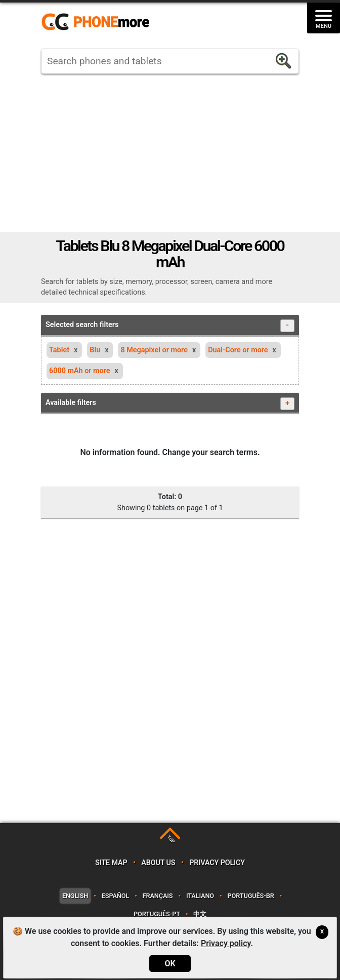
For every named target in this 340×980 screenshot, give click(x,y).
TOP (171, 840)
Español (115, 896)
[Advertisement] (170, 153)
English (75, 896)
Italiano (200, 896)
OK (170, 964)
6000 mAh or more (80, 371)
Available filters (170, 404)
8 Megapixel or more (154, 350)
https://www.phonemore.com (98, 22)
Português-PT (157, 914)
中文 (200, 914)
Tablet (59, 350)
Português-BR (250, 896)
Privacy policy (217, 863)
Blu (95, 350)
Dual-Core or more (238, 350)
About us (158, 863)
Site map (111, 863)
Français (158, 896)
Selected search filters (170, 326)
